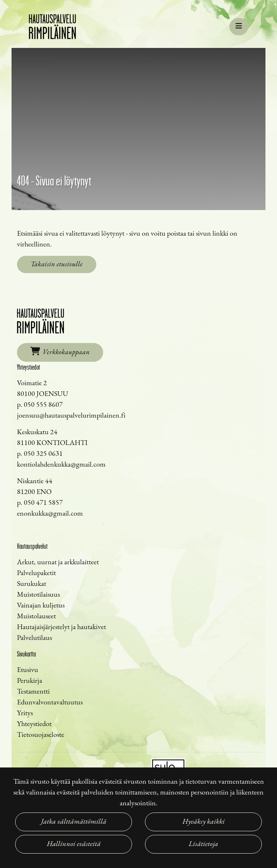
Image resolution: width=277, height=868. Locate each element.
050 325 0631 (43, 454)
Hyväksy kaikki (204, 822)
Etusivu (28, 670)
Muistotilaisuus (38, 595)
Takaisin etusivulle (57, 264)
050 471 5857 (43, 503)
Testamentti (33, 692)
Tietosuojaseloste (41, 735)
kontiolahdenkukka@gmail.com (61, 465)
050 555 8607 (43, 405)
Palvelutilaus (34, 638)
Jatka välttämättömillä (74, 822)
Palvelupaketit (36, 573)
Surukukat (32, 584)
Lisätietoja (203, 844)
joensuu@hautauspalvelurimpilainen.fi (71, 416)
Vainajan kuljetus (41, 606)
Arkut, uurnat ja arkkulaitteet (58, 562)
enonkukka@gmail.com (50, 514)
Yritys (25, 713)
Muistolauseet (36, 616)
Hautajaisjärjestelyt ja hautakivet (61, 627)
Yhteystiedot (34, 724)
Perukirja (30, 681)
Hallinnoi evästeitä (74, 844)
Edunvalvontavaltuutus (50, 703)
